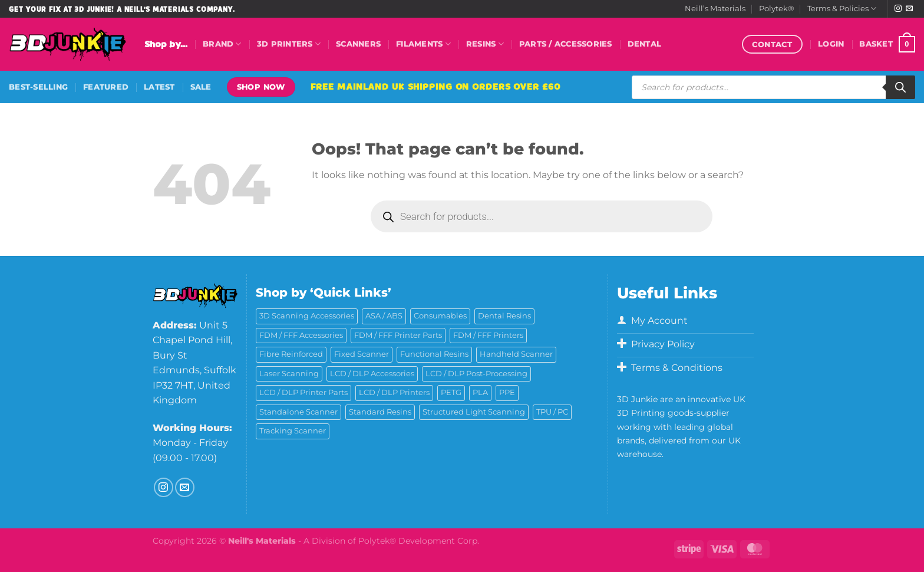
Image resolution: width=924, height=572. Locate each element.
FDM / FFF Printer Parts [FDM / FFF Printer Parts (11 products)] (398, 335)
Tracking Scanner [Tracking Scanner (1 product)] (293, 431)
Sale (201, 87)
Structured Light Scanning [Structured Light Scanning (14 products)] (474, 412)
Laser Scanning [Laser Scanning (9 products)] (289, 374)
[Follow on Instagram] (898, 9)
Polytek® (777, 9)
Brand (222, 44)
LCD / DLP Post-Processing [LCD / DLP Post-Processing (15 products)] (476, 374)
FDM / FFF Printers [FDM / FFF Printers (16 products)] (488, 335)
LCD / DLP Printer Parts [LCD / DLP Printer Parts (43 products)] (303, 392)
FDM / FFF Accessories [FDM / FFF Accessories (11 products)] (301, 335)
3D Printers (289, 44)
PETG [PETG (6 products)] (451, 392)
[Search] (900, 87)
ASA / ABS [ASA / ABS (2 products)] (384, 316)
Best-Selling (38, 87)
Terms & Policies (842, 9)
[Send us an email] (909, 9)
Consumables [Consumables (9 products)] (440, 316)
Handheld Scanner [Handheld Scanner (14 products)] (516, 354)
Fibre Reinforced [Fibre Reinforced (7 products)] (291, 354)
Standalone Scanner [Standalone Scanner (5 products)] (298, 412)
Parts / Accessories (566, 44)
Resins (485, 44)
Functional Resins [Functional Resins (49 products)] (434, 354)
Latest (159, 87)
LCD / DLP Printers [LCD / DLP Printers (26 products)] (394, 392)
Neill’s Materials (715, 9)
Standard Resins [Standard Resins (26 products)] (380, 412)
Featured (106, 87)
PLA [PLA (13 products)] (480, 392)
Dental (645, 44)
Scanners (358, 44)
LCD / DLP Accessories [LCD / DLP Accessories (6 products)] (372, 374)
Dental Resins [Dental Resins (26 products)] (504, 316)
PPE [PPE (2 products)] (507, 392)
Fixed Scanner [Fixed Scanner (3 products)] (362, 354)
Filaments (423, 44)
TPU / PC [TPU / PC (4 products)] (552, 412)
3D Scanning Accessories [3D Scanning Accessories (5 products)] (307, 316)
